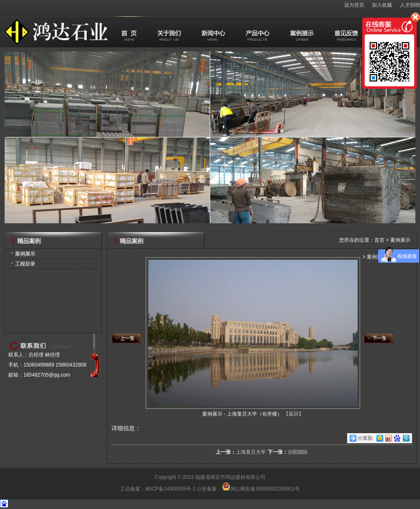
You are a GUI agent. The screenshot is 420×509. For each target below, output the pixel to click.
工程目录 (25, 264)
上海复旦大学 (251, 452)
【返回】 (294, 414)
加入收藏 (382, 5)
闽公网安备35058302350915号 (261, 489)
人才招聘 (410, 5)
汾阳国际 (298, 452)
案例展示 (25, 254)
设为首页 (354, 5)
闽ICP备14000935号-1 (170, 489)
